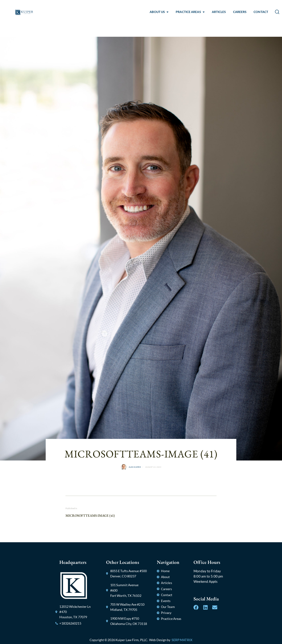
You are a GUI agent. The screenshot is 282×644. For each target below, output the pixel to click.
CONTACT (261, 12)
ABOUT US (159, 12)
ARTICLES (219, 12)
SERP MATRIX (182, 640)
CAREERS (240, 12)
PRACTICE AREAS (190, 12)
